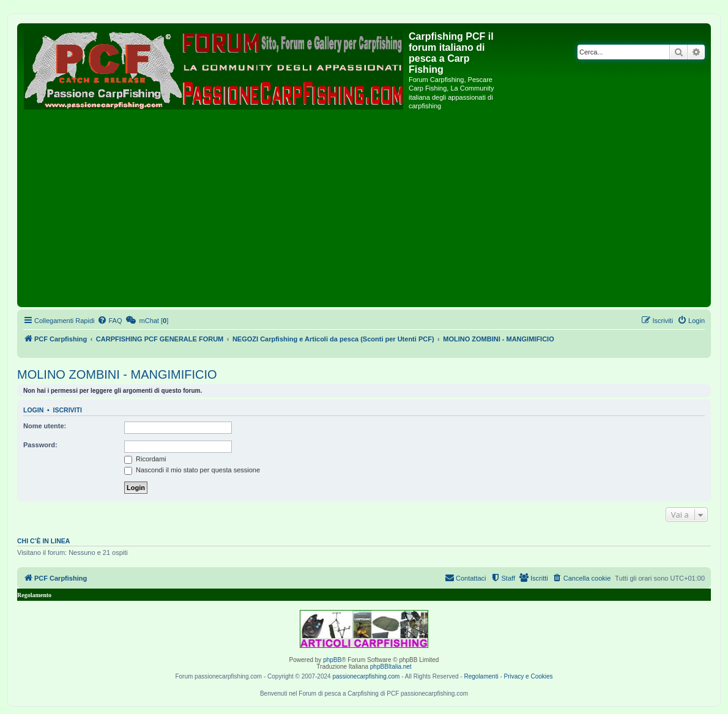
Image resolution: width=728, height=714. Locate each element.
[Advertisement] (364, 212)
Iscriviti (68, 410)
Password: (40, 445)
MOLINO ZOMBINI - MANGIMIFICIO (117, 374)
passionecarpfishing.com (366, 676)
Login (33, 410)
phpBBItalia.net (391, 667)
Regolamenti (481, 676)
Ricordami (145, 459)
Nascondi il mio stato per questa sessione (192, 470)
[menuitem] (110, 321)
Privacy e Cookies (529, 676)
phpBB (332, 660)
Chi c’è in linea (43, 541)
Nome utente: (45, 426)
